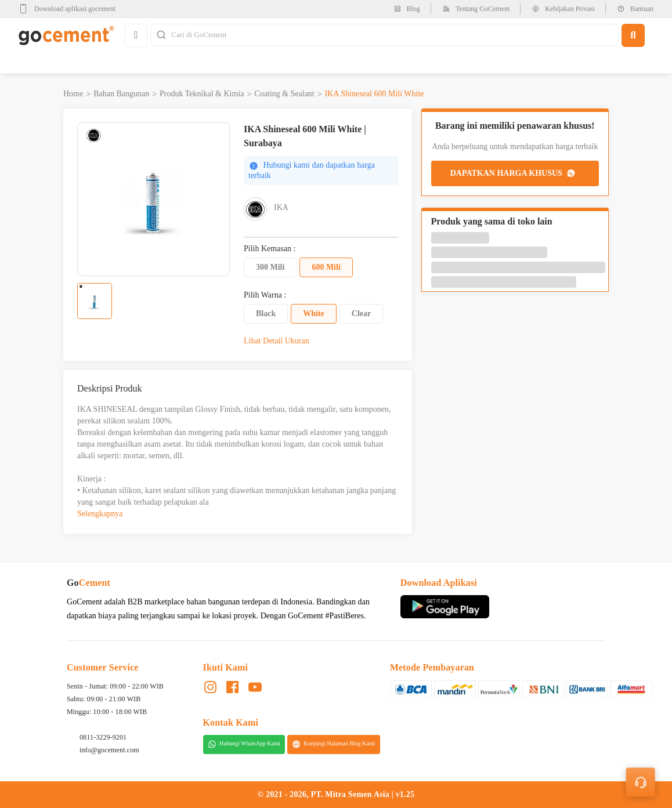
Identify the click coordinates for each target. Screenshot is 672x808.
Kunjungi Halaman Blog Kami (333, 744)
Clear (361, 314)
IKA (281, 207)
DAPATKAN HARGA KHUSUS (514, 173)
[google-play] (71, 9)
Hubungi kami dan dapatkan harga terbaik (312, 170)
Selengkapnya (100, 514)
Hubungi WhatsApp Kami (244, 744)
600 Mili (326, 267)
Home (73, 94)
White (314, 314)
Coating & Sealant (284, 94)
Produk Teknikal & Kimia (202, 94)
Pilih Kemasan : (270, 249)
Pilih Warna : (265, 295)
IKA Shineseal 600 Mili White (375, 94)
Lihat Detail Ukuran (277, 341)
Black (266, 314)
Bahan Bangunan (121, 94)
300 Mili (270, 267)
